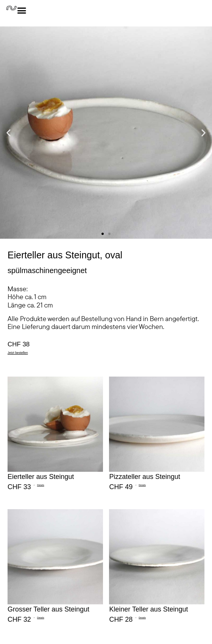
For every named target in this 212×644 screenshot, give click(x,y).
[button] (8, 133)
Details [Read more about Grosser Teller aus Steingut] (41, 617)
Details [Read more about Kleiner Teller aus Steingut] (142, 617)
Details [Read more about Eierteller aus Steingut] (41, 485)
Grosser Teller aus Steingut (48, 609)
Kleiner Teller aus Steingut (148, 609)
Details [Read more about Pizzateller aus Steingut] (142, 485)
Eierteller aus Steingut (41, 477)
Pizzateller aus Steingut (144, 477)
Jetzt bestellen (18, 353)
